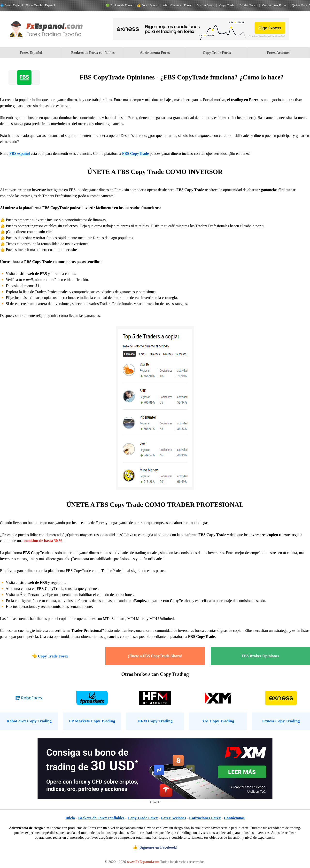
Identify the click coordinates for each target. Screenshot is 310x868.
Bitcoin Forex (205, 5)
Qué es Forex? (301, 5)
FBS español (19, 153)
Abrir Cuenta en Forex (177, 5)
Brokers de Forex (121, 5)
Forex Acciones (279, 53)
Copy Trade (227, 5)
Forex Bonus (150, 5)
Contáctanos (234, 818)
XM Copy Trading (218, 721)
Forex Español (31, 53)
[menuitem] (31, 53)
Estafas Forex (248, 5)
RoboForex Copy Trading (29, 721)
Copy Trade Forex (217, 53)
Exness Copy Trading (281, 721)
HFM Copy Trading (155, 721)
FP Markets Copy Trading (92, 721)
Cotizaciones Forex (274, 5)
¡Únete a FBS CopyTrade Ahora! (155, 656)
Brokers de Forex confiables (93, 53)
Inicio (70, 818)
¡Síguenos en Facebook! (158, 847)
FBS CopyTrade (135, 153)
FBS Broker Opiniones (260, 656)
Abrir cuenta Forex (155, 53)
